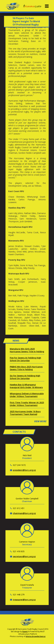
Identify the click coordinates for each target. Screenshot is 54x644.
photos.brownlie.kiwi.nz (36, 636)
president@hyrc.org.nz (24, 470)
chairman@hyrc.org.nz (24, 513)
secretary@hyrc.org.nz (24, 556)
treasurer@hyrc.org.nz (24, 600)
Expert (25, 632)
